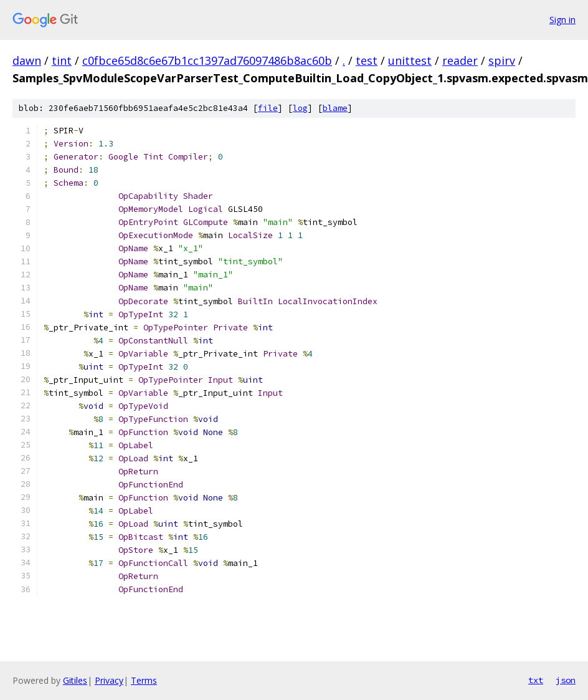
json (566, 680)
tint (62, 60)
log (300, 108)
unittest (410, 60)
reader (460, 60)
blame (335, 108)
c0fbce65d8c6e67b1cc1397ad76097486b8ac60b (207, 60)
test (367, 60)
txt (536, 680)
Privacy (109, 680)
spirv (502, 60)
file (268, 108)
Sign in (562, 20)
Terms (144, 680)
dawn (27, 60)
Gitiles (75, 680)
